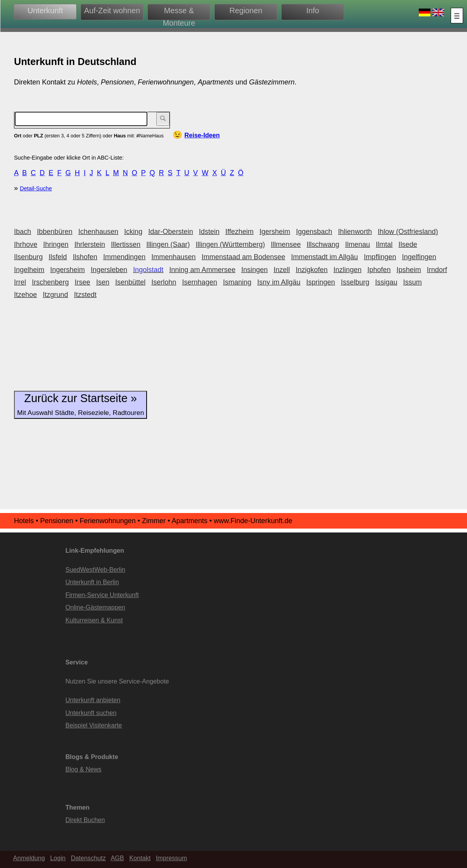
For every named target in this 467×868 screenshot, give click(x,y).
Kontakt (140, 858)
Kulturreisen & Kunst (94, 620)
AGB (117, 858)
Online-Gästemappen (95, 607)
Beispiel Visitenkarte (94, 725)
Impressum (171, 858)
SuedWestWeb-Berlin (95, 569)
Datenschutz (88, 858)
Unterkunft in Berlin (92, 582)
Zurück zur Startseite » (80, 404)
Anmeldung (29, 858)
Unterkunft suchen (91, 713)
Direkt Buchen (85, 820)
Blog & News (83, 769)
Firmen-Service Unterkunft (102, 595)
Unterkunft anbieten (93, 700)
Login (58, 858)
